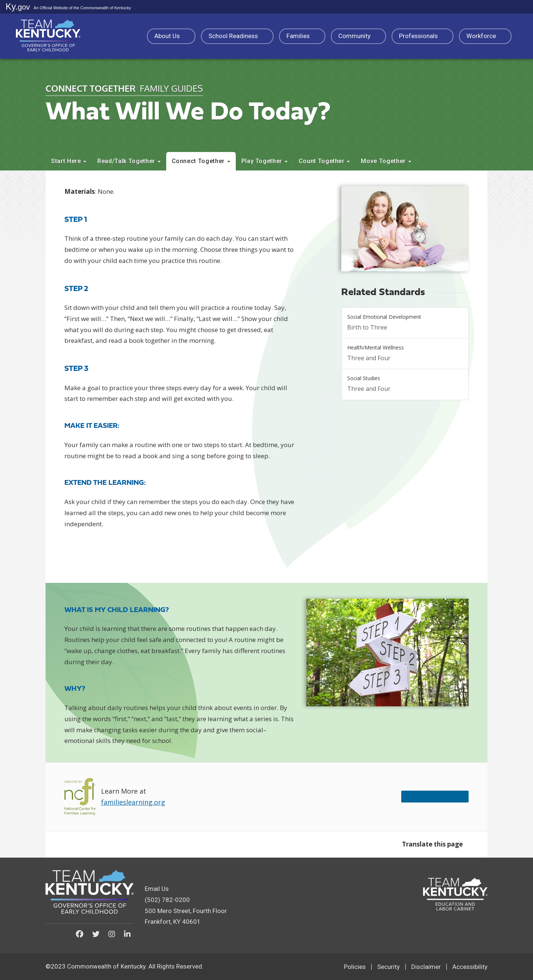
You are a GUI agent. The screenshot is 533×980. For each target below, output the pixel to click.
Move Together (386, 161)
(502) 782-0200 (167, 900)
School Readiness (237, 36)
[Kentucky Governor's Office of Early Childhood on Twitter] (96, 934)
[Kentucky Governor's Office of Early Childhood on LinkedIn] (127, 934)
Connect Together (201, 161)
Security (388, 967)
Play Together (264, 161)
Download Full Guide (422, 796)
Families (302, 36)
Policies (355, 967)
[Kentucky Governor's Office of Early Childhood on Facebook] (80, 934)
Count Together (324, 161)
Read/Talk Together (129, 161)
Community (358, 36)
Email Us (157, 889)
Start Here (69, 161)
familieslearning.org (133, 802)
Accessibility (470, 967)
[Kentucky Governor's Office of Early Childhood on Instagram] (112, 934)
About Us (171, 36)
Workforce (485, 36)
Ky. (18, 6)
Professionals (423, 36)
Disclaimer (426, 967)
